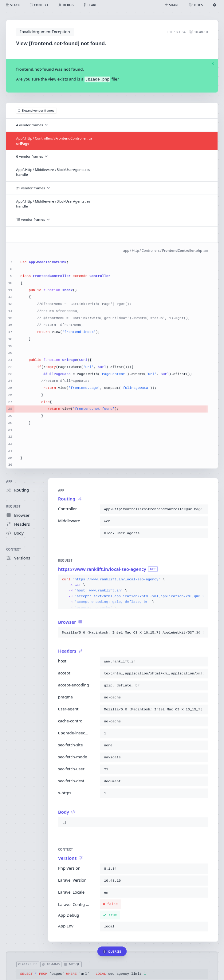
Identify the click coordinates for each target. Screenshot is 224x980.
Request (13, 506)
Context (14, 549)
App (9, 482)
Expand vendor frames (36, 111)
